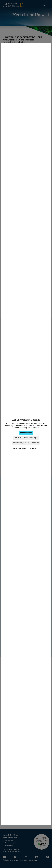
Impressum (33, 448)
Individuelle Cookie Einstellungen (26, 438)
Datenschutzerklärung (19, 448)
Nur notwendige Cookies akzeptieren (26, 443)
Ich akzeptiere (26, 433)
